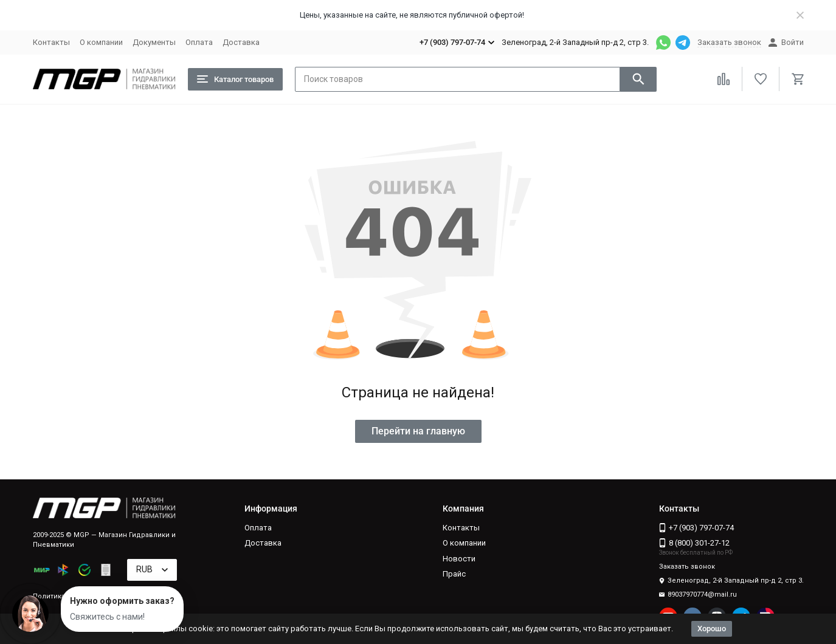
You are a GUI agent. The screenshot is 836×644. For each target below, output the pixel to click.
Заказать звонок (729, 42)
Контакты (51, 42)
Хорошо (712, 629)
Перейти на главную (418, 431)
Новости (459, 559)
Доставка (241, 42)
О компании (101, 42)
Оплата (199, 42)
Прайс (454, 574)
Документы (154, 42)
